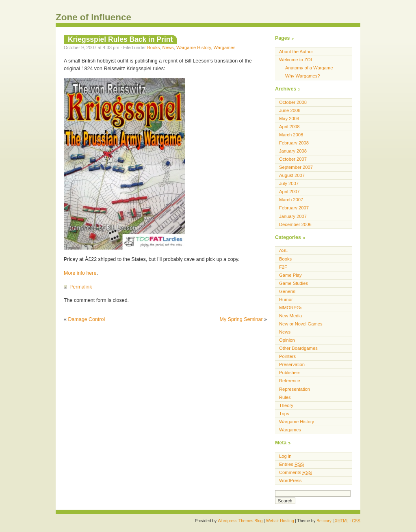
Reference (290, 381)
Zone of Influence (93, 17)
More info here (80, 273)
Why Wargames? (303, 76)
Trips (284, 414)
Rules (285, 397)
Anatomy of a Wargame (309, 68)
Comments (295, 472)
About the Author (296, 52)
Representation (295, 389)
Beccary (324, 521)
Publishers (290, 373)
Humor (286, 299)
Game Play (290, 275)
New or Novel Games (301, 324)
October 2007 (293, 159)
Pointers (287, 356)
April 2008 (289, 127)
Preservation (292, 364)
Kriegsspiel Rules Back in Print (120, 39)
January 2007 (293, 216)
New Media (290, 316)
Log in (285, 456)
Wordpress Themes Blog (240, 521)
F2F (283, 267)
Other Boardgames (298, 348)
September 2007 (296, 167)
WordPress (290, 480)
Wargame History (194, 47)
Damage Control (86, 319)
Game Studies (294, 283)
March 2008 (291, 135)
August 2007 (292, 175)
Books (153, 47)
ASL (283, 250)
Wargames (225, 47)
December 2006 (295, 224)
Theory (286, 405)
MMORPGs (291, 308)
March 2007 (291, 200)
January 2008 (293, 151)
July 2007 (289, 183)
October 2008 (293, 102)
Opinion (287, 340)
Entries (291, 464)
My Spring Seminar (241, 319)
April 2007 (289, 192)
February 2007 (294, 208)
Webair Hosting (280, 521)
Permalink (81, 287)
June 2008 (290, 110)
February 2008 (294, 143)
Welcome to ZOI (296, 60)
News (168, 47)
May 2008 (289, 118)
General (287, 291)
